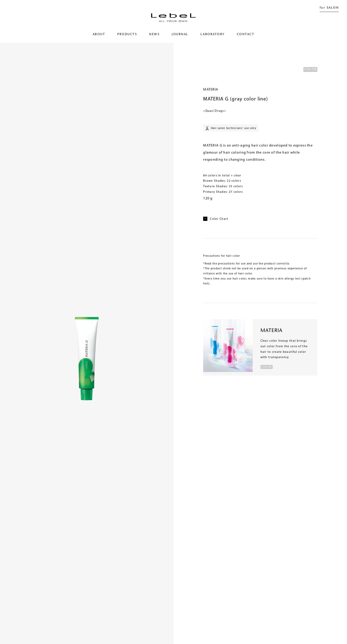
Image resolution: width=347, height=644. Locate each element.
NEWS (154, 35)
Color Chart (216, 219)
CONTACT (246, 35)
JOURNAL (180, 35)
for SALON (329, 8)
